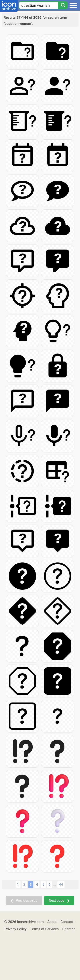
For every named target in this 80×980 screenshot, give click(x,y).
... (55, 885)
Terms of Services (44, 929)
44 (61, 884)
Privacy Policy (15, 929)
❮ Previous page (24, 901)
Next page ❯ (59, 901)
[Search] (63, 5)
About (52, 922)
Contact (67, 922)
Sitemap (69, 929)
